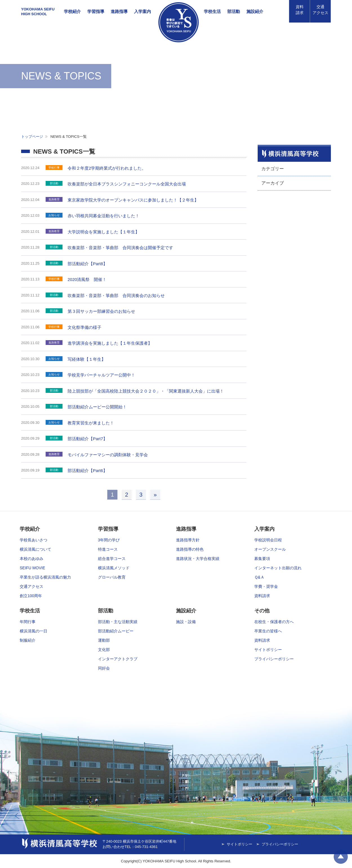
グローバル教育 (112, 577)
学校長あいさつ (34, 540)
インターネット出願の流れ (278, 568)
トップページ (32, 137)
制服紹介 (28, 640)
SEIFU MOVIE (32, 568)
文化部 (104, 650)
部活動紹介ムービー (116, 631)
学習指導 (96, 11)
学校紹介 (72, 11)
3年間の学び (109, 540)
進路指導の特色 (190, 549)
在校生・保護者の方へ (274, 622)
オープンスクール (270, 549)
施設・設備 (186, 622)
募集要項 (262, 559)
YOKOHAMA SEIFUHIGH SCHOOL (38, 12)
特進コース (108, 549)
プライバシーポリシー (274, 659)
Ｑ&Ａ (259, 577)
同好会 (104, 668)
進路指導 (119, 11)
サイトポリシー (268, 650)
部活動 (234, 11)
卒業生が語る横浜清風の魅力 (45, 577)
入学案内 (142, 11)
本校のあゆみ (32, 559)
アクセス (320, 10)
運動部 (104, 640)
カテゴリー (273, 169)
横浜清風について (35, 549)
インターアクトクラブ (118, 659)
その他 (262, 611)
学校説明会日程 (268, 540)
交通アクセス (32, 586)
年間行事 (28, 622)
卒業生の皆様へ (268, 631)
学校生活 (212, 11)
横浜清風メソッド (114, 568)
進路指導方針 (188, 540)
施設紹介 (255, 11)
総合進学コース (112, 559)
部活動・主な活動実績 (118, 622)
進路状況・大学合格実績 (198, 559)
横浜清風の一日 (34, 631)
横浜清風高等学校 (179, 22)
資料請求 (300, 10)
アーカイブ (273, 183)
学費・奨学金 (266, 586)
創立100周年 (31, 596)
